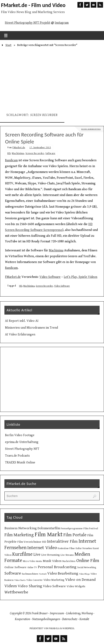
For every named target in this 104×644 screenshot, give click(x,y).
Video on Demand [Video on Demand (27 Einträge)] (80, 580)
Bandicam (11, 160)
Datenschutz (70, 619)
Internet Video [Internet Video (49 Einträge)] (42, 548)
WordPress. (68, 628)
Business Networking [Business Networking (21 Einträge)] (21, 528)
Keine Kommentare (91, 129)
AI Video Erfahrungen (20, 335)
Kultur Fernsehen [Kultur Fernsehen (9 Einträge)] (84, 548)
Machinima (18, 153)
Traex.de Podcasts (17, 456)
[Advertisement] (52, 78)
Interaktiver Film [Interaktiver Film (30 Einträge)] (62, 541)
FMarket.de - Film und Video (33, 5)
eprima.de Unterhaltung (22, 442)
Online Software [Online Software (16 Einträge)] (15, 567)
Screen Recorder (35, 153)
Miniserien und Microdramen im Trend (31, 328)
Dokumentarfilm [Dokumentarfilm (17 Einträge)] (49, 528)
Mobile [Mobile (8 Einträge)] (39, 561)
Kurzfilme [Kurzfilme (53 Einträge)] (22, 554)
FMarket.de (19, 148)
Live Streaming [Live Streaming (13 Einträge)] (50, 555)
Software (50, 153)
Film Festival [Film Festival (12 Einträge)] (91, 528)
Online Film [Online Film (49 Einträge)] (88, 561)
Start (8, 45)
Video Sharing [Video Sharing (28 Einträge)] (30, 586)
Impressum (57, 613)
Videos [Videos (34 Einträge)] (11, 586)
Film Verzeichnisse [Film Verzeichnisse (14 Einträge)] (29, 542)
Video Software (50, 277)
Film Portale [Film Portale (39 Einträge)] (75, 535)
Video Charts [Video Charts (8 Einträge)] (20, 580)
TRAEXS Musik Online (20, 463)
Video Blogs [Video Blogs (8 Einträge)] (84, 574)
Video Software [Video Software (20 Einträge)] (54, 586)
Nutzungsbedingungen (46, 619)
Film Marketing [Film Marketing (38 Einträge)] (19, 535)
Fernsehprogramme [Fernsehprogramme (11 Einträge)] (72, 529)
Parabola (54, 628)
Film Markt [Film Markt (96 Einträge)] (49, 534)
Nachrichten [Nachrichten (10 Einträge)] (69, 561)
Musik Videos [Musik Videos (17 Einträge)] (52, 561)
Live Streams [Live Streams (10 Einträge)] (67, 555)
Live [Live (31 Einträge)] (37, 555)
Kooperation (22, 619)
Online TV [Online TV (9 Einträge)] (32, 567)
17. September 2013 (40, 148)
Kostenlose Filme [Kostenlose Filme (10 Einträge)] (66, 548)
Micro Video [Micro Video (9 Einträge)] (29, 561)
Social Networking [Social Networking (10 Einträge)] (87, 567)
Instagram (62, 23)
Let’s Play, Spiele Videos (81, 277)
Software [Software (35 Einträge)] (13, 573)
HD (9, 153)
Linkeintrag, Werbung (79, 613)
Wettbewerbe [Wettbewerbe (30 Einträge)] (16, 592)
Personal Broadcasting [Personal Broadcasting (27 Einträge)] (57, 567)
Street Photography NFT (22, 449)
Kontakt (84, 619)
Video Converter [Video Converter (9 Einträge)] (34, 580)
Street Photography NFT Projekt (28, 23)
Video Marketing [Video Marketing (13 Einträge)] (54, 580)
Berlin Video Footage (20, 435)
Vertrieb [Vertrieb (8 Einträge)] (43, 574)
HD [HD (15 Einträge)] (44, 542)
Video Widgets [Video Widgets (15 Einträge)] (76, 586)
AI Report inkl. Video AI (22, 321)
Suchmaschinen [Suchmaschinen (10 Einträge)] (30, 574)
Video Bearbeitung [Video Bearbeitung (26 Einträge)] (63, 573)
